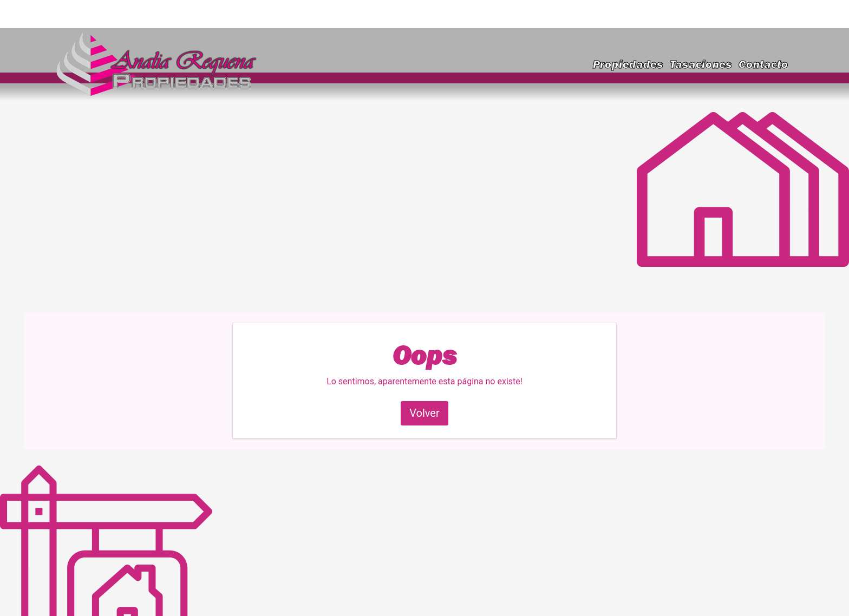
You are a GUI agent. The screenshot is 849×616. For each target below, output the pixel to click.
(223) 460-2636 (668, 14)
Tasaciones (701, 64)
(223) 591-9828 (751, 14)
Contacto (763, 64)
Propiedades (628, 64)
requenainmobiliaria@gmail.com (142, 14)
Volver (424, 413)
